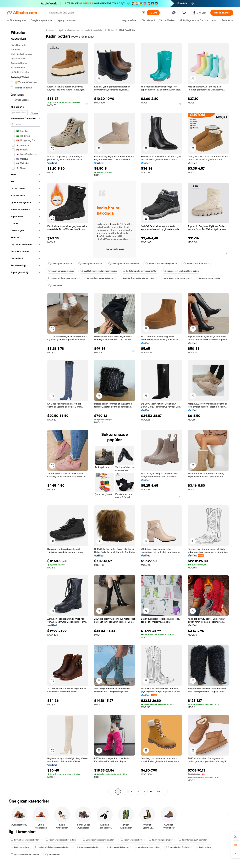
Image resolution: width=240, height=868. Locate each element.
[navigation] (25, 411)
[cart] (185, 13)
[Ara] (153, 13)
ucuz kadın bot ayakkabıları (175, 278)
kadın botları (56, 286)
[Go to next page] (165, 792)
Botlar (111, 30)
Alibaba (50, 30)
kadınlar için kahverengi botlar (161, 264)
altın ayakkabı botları (117, 847)
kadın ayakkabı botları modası (124, 264)
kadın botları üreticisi (178, 847)
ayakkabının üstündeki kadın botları (99, 271)
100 (158, 792)
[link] (236, 836)
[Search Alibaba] (93, 13)
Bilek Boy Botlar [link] (127, 30)
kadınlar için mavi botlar (196, 264)
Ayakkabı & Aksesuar (69, 30)
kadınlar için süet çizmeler (193, 840)
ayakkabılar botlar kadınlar (25, 855)
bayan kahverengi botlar (61, 271)
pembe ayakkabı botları (147, 847)
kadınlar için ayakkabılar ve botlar (137, 278)
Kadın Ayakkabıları (94, 30)
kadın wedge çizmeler (161, 840)
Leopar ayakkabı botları (208, 278)
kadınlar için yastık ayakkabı (63, 278)
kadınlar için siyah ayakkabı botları (181, 271)
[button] (143, 13)
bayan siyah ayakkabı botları (99, 278)
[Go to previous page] (111, 792)
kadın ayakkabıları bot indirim (61, 840)
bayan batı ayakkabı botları (25, 840)
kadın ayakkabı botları (60, 264)
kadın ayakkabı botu (132, 840)
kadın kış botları (20, 847)
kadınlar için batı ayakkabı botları (140, 271)
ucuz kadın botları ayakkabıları (98, 840)
